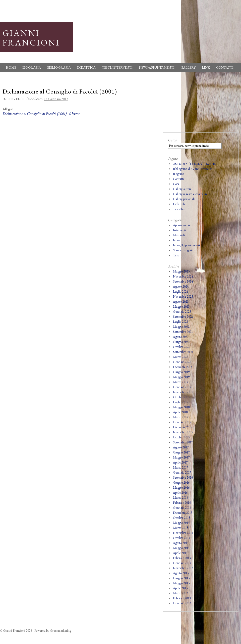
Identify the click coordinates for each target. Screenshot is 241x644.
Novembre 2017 (183, 432)
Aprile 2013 (180, 588)
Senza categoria (183, 250)
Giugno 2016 (181, 482)
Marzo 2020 (180, 357)
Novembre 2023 (183, 296)
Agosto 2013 (181, 573)
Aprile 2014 (180, 553)
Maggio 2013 (181, 583)
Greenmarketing (61, 631)
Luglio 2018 (180, 402)
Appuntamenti (182, 225)
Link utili (179, 204)
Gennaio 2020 (182, 362)
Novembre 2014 (183, 533)
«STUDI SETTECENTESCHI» (195, 164)
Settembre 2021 (183, 332)
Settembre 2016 (183, 477)
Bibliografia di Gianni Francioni (193, 169)
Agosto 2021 (181, 337)
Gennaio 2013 (182, 603)
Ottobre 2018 (182, 397)
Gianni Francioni (31, 38)
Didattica (86, 67)
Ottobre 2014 (182, 538)
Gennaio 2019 (182, 387)
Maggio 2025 (181, 271)
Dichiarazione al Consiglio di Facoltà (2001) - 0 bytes (41, 113)
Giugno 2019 (181, 372)
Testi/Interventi (117, 67)
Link (206, 67)
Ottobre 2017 (182, 437)
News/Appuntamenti (157, 67)
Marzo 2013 (180, 593)
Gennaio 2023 (182, 312)
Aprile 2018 (180, 412)
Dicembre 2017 (183, 427)
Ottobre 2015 (182, 518)
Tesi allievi (180, 209)
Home (11, 67)
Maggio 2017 (181, 457)
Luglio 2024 (180, 291)
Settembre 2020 (183, 352)
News (177, 240)
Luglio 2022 (180, 322)
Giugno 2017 (181, 452)
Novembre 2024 (183, 276)
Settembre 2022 (183, 317)
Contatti (225, 67)
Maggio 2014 (181, 548)
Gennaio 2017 (182, 472)
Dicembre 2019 (183, 367)
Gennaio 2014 (182, 563)
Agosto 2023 (181, 302)
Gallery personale (184, 199)
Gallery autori (182, 189)
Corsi (176, 184)
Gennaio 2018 (182, 422)
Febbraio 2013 (182, 598)
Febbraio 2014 (182, 558)
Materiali (179, 235)
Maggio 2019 (181, 377)
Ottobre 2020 (182, 347)
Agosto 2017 (181, 447)
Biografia (32, 67)
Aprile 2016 (180, 493)
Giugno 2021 (181, 342)
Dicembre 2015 (183, 513)
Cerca (172, 140)
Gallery (188, 67)
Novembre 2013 (183, 568)
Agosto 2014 (181, 543)
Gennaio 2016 (182, 508)
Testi (176, 255)
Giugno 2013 (181, 578)
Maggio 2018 (181, 407)
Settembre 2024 (183, 281)
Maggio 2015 (181, 523)
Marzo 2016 (180, 498)
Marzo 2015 (180, 528)
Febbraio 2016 (182, 503)
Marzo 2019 (180, 382)
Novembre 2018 (183, 392)
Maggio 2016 (181, 488)
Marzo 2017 (180, 467)
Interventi (14, 99)
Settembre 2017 (183, 442)
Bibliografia (59, 67)
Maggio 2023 (181, 307)
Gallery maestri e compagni (190, 194)
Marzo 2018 (180, 417)
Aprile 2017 (180, 462)
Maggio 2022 (181, 327)
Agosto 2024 (181, 286)
